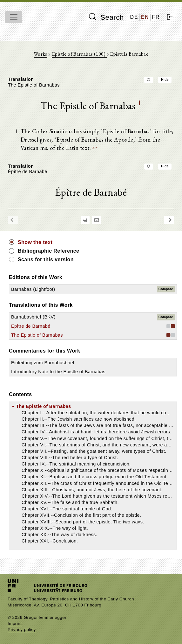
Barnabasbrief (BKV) (33, 317)
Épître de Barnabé (31, 326)
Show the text (35, 242)
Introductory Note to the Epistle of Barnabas (58, 372)
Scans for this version (46, 259)
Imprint (15, 623)
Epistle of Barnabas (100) (79, 54)
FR (156, 17)
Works (40, 54)
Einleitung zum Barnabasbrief (43, 363)
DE (134, 17)
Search (106, 17)
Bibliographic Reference (48, 251)
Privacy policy (22, 630)
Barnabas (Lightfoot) (33, 289)
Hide (165, 80)
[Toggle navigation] (14, 17)
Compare (166, 289)
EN (145, 17)
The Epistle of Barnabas (37, 335)
